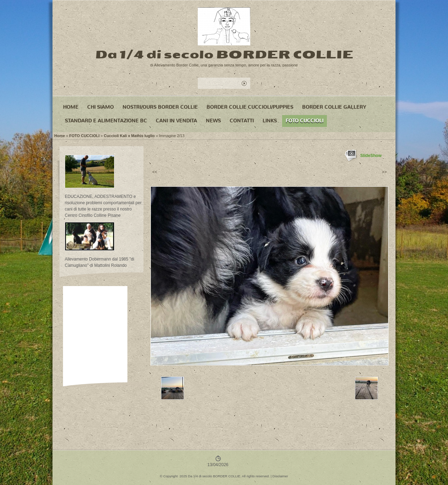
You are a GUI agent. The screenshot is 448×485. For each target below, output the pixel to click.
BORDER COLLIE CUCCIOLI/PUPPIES (250, 107)
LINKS (270, 121)
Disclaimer (280, 476)
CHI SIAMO (100, 107)
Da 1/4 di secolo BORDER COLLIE (224, 54)
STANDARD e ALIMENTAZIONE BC (106, 121)
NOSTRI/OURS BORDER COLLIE (160, 107)
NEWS (213, 121)
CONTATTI (242, 121)
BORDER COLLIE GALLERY (334, 107)
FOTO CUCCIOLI (304, 121)
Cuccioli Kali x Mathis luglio (129, 136)
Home (71, 107)
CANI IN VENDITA (176, 121)
